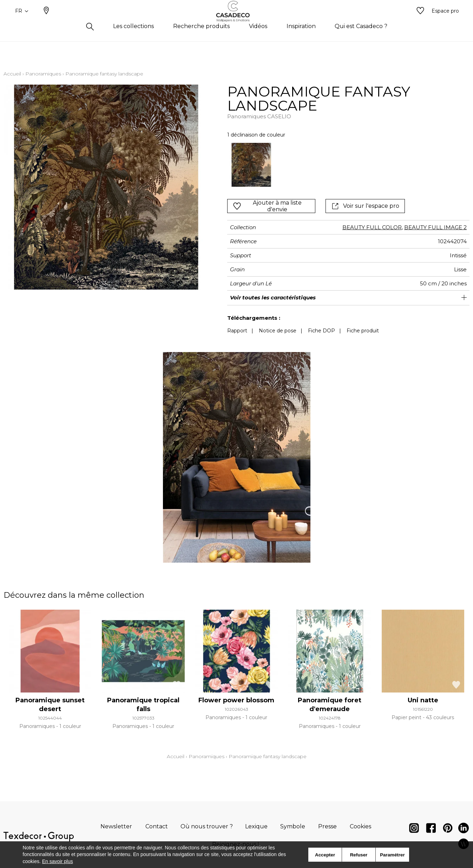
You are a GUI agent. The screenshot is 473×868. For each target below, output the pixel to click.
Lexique (256, 826)
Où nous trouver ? (207, 826)
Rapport (237, 331)
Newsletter (116, 826)
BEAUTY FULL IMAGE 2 (435, 227)
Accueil (12, 74)
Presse (327, 826)
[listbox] (326, 165)
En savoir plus (58, 861)
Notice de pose (278, 331)
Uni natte (423, 700)
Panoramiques (43, 74)
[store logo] (236, 22)
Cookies (360, 826)
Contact (157, 826)
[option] (251, 165)
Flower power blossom (236, 700)
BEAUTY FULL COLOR (372, 227)
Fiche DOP (321, 331)
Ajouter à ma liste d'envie (267, 206)
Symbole (293, 826)
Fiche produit (363, 331)
